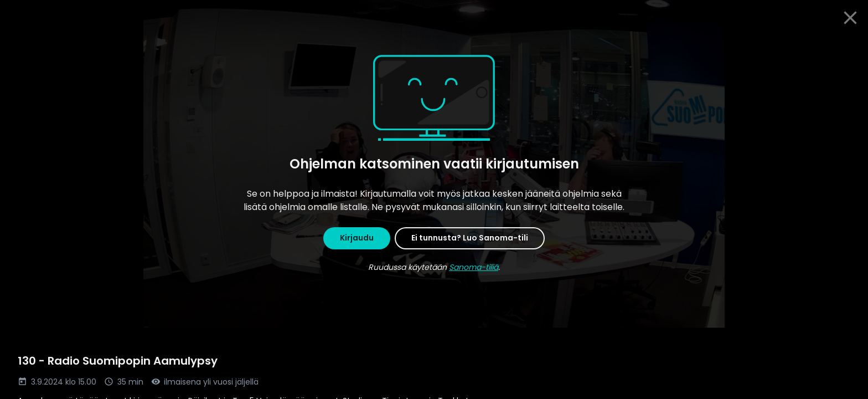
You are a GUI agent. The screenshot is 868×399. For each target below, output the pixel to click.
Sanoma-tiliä (474, 267)
